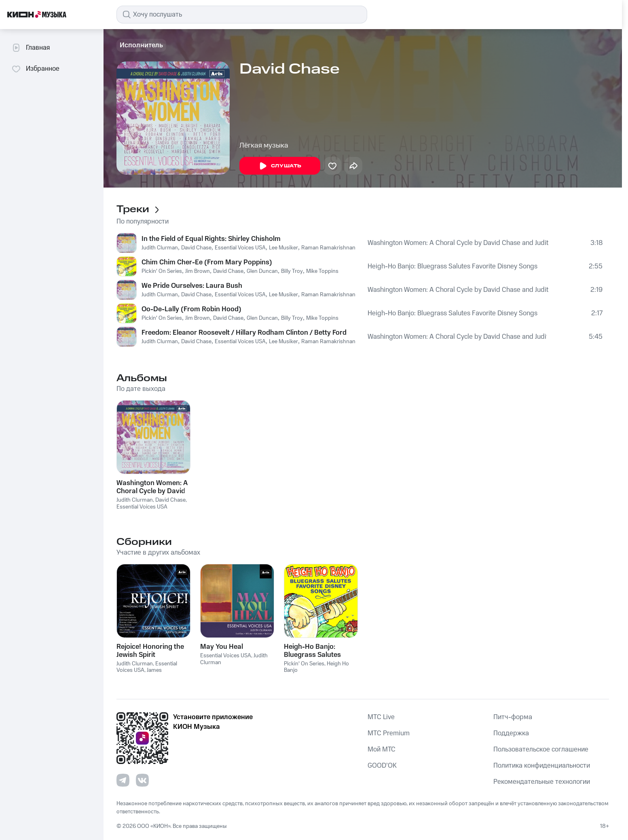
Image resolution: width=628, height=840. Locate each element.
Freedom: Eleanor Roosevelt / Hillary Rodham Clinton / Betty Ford (244, 333)
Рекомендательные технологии (542, 782)
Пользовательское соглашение (541, 749)
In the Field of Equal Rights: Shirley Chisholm (211, 239)
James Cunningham (139, 674)
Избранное (35, 69)
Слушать (280, 166)
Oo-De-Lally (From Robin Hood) (191, 309)
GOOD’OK (382, 766)
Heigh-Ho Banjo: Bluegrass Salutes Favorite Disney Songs (452, 266)
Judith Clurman (160, 248)
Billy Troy (292, 271)
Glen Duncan (262, 271)
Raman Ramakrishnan (328, 248)
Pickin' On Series (162, 271)
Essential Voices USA (240, 248)
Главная (31, 48)
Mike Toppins (322, 271)
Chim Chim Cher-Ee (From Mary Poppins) (207, 262)
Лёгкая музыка (264, 146)
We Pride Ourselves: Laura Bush (192, 286)
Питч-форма (513, 717)
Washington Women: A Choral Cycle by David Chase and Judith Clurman (458, 243)
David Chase (196, 248)
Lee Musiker (283, 248)
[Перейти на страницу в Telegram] (123, 780)
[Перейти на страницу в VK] (142, 780)
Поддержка (511, 733)
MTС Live (381, 717)
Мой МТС (382, 749)
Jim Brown (198, 271)
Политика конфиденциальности (542, 766)
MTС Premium (389, 733)
